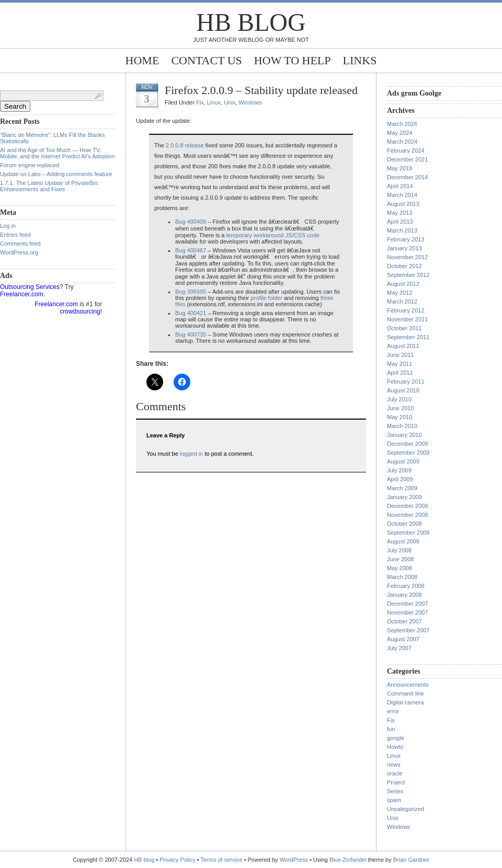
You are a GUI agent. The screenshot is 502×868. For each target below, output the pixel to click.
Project (396, 782)
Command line (406, 693)
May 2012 (400, 293)
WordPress (294, 860)
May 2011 (400, 364)
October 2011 (404, 328)
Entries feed (15, 235)
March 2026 (402, 124)
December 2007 (407, 604)
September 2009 (408, 453)
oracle (395, 773)
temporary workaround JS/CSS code (273, 235)
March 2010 (402, 426)
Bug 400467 (191, 250)
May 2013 (400, 213)
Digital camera (405, 702)
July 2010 (399, 399)
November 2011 (407, 319)
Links (360, 60)
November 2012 (407, 257)
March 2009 (402, 488)
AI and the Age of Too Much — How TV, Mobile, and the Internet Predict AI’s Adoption (57, 153)
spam (394, 800)
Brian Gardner (411, 860)
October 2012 (404, 266)
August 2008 (403, 541)
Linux (214, 102)
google (396, 738)
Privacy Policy (178, 860)
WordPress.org (19, 252)
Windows (250, 102)
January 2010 (404, 435)
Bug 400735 (191, 334)
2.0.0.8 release (185, 145)
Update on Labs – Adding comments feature (56, 174)
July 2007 (399, 648)
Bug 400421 (191, 313)
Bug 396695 (191, 292)
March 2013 (402, 230)
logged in (192, 454)
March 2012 (402, 302)
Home (142, 60)
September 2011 (408, 337)
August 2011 (403, 346)
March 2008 (402, 577)
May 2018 (400, 168)
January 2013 (404, 248)
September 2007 (408, 630)
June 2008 (400, 559)
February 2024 (406, 151)
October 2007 (404, 621)
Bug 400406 (191, 222)
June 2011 (400, 355)
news (394, 765)
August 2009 (403, 461)
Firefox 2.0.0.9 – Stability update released (261, 90)
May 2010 (400, 417)
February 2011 (406, 381)
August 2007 (403, 639)
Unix (230, 102)
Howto (395, 747)
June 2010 (400, 408)
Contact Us (206, 60)
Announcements (408, 685)
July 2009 (399, 470)
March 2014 (402, 195)
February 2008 (406, 586)
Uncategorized (406, 809)
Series (395, 791)
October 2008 (404, 524)
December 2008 (407, 506)
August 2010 (403, 390)
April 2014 (400, 186)
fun (391, 729)
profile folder (266, 298)
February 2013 (406, 239)
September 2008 (408, 533)
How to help (293, 60)
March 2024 (402, 142)
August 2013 (403, 204)
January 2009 (404, 497)
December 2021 (407, 159)
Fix (200, 102)
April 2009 (400, 479)
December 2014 (407, 177)
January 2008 (404, 595)
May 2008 (400, 568)
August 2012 (403, 284)
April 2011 (400, 373)
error (393, 711)
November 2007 (407, 612)
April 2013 (400, 222)
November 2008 (407, 515)
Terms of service (222, 860)
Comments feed (20, 244)
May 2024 (400, 133)
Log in (8, 226)
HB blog (251, 22)
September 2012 (408, 275)
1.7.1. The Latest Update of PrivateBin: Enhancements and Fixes (49, 186)
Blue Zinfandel (349, 860)
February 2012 (406, 310)
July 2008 (399, 550)
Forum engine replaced (30, 165)
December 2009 (407, 444)
